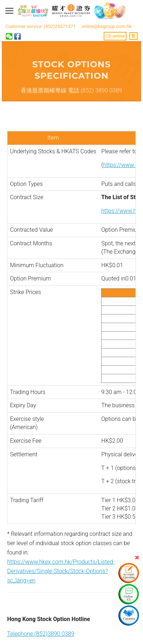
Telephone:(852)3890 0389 (41, 634)
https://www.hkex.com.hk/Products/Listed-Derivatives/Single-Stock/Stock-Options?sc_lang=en (61, 571)
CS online (115, 36)
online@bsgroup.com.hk (106, 26)
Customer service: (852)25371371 (41, 26)
